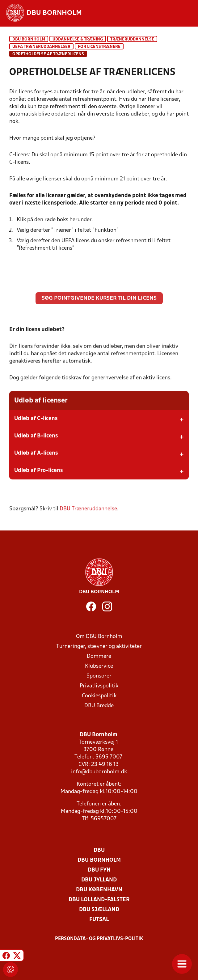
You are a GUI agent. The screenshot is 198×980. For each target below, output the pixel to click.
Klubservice (99, 666)
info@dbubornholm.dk (99, 772)
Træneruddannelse (132, 39)
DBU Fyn (99, 870)
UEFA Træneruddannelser (41, 47)
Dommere (99, 656)
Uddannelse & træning (78, 39)
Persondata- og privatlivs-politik (99, 939)
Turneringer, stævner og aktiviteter (99, 646)
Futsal (99, 920)
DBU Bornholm (29, 39)
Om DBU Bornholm (99, 637)
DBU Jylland (99, 880)
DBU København (99, 890)
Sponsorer (99, 676)
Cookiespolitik (99, 696)
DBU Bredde (99, 706)
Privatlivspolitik (99, 686)
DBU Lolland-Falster (99, 900)
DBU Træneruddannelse (88, 517)
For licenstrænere (99, 47)
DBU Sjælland (99, 910)
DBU (99, 850)
